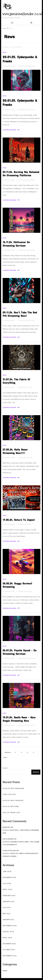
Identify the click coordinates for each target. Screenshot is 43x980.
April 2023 (7, 937)
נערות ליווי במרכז (9, 851)
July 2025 (7, 883)
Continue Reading (11, 130)
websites (7, 827)
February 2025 (9, 895)
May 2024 (7, 913)
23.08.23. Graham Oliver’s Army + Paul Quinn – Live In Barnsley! (21, 843)
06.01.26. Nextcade (11, 806)
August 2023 (8, 931)
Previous (7, 752)
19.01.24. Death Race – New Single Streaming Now (21, 832)
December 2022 (9, 943)
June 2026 (7, 871)
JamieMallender (9, 66)
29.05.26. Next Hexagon (13, 800)
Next (6, 757)
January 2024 (8, 919)
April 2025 (7, 889)
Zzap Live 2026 (9, 794)
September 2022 (10, 955)
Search (5, 768)
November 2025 (9, 877)
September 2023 (10, 925)
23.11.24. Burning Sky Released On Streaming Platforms (21, 174)
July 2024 (7, 907)
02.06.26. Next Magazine (13, 788)
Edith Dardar (8, 839)
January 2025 (8, 901)
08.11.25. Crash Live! (11, 812)
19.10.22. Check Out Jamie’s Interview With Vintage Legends (20, 855)
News (5, 52)
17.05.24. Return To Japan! (19, 520)
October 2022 (9, 949)
